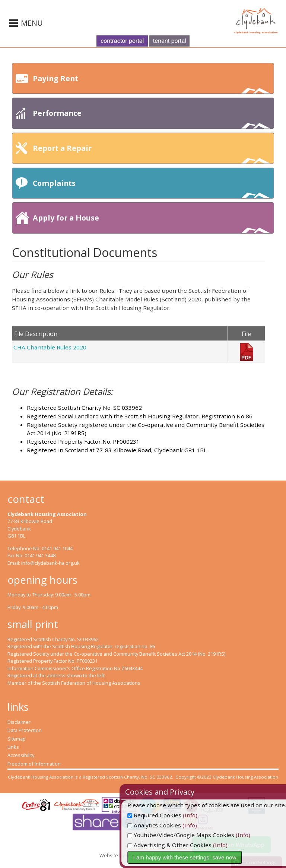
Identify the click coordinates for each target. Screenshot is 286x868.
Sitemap (17, 739)
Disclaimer (19, 722)
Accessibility (21, 755)
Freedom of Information (34, 764)
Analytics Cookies (175, 825)
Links (13, 747)
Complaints (152, 188)
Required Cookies (175, 815)
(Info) (211, 815)
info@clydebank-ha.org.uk (50, 563)
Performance (152, 118)
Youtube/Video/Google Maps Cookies (202, 835)
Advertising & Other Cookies (190, 845)
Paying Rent (152, 84)
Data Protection (25, 730)
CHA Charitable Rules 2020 (50, 347)
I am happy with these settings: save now (206, 857)
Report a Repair (152, 153)
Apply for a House (152, 223)
